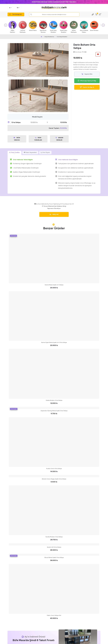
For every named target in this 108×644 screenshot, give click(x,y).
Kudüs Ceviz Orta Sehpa (54, 469)
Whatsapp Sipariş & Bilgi (87, 81)
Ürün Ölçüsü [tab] (49, 152)
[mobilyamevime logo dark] (54, 8)
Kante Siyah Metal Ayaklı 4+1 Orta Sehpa (54, 343)
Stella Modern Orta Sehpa (54, 400)
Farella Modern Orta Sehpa (54, 537)
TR (17, 8)
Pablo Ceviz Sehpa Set (54, 616)
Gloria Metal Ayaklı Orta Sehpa (54, 558)
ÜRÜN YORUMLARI (38, 139)
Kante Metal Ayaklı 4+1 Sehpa (54, 285)
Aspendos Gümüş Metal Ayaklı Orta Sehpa (54, 411)
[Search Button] (31, 15)
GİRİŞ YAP (54, 215)
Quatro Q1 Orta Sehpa (54, 547)
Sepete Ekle (87, 74)
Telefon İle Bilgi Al (87, 87)
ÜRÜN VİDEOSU (17, 139)
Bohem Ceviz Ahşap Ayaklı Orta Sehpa (54, 479)
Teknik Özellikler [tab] (15, 152)
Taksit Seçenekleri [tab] (33, 152)
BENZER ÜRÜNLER (59, 139)
